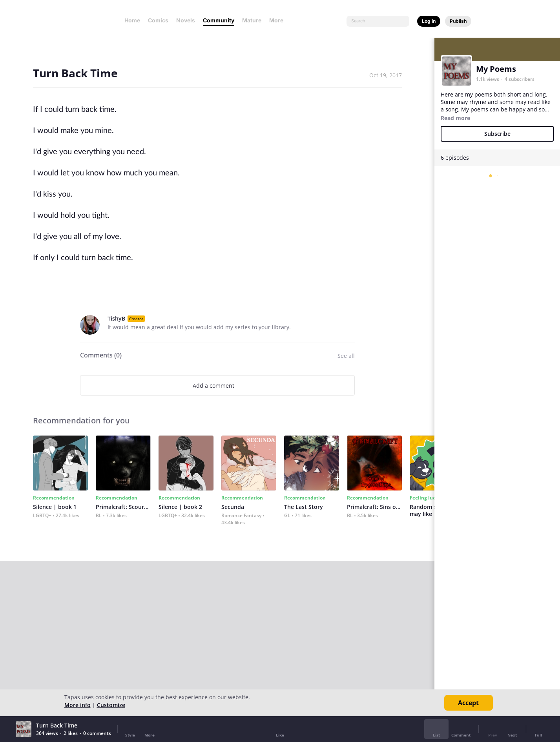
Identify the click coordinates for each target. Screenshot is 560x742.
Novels (186, 20)
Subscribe (497, 134)
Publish (458, 21)
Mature (252, 20)
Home (132, 20)
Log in (429, 21)
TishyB (116, 318)
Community (219, 20)
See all (346, 356)
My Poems (496, 69)
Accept (468, 703)
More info (78, 705)
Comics (158, 20)
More (279, 20)
